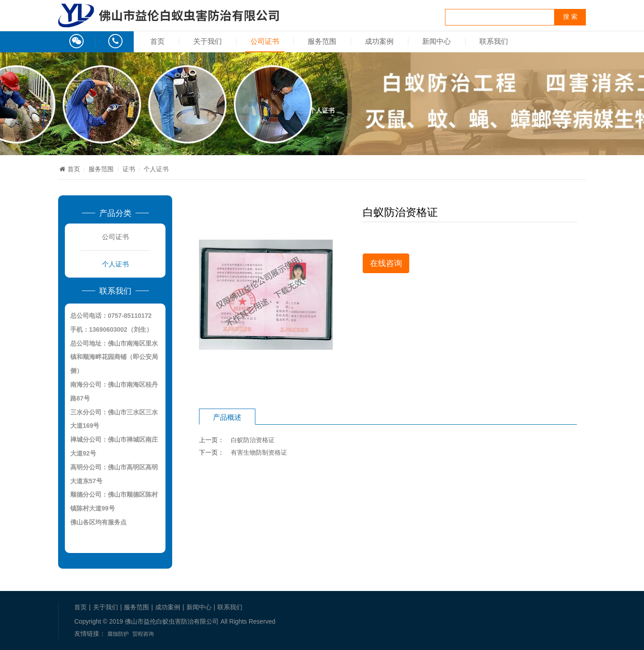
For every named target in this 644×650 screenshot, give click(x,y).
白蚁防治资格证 (253, 440)
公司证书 (265, 41)
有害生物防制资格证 (259, 452)
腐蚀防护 (118, 634)
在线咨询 (386, 263)
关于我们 (208, 41)
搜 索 (570, 17)
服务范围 (322, 41)
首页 (157, 41)
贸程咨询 (143, 634)
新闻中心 (436, 41)
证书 (129, 169)
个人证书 (156, 169)
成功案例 (379, 41)
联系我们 (494, 41)
